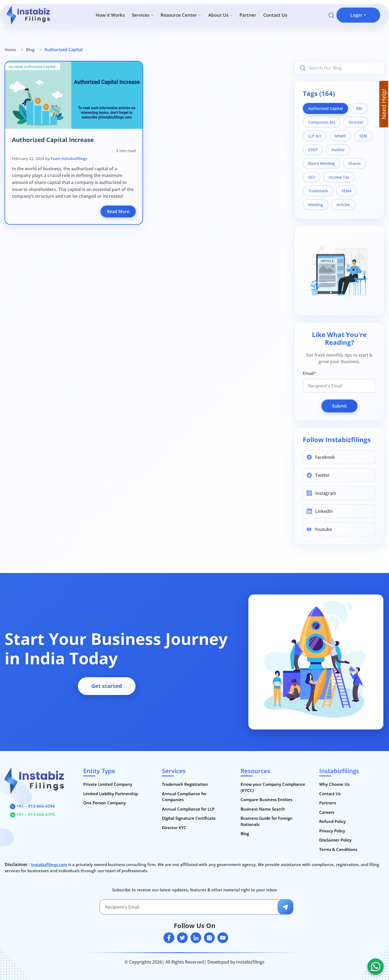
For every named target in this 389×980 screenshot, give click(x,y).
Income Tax (339, 177)
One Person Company (105, 803)
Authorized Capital (325, 108)
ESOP (313, 150)
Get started (107, 686)
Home (10, 50)
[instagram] (209, 938)
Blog (30, 50)
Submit (339, 406)
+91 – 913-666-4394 (32, 806)
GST (312, 177)
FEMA (347, 191)
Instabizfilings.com (49, 864)
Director (356, 122)
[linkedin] (196, 938)
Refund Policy (332, 821)
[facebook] (169, 938)
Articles (343, 205)
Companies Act (322, 122)
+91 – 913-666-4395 (32, 814)
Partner (248, 15)
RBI (359, 108)
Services (143, 15)
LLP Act (315, 136)
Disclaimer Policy (335, 840)
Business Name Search (263, 809)
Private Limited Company (108, 784)
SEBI (363, 136)
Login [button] (357, 15)
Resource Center (181, 15)
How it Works (110, 15)
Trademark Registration (185, 784)
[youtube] (223, 938)
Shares (355, 163)
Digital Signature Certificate (189, 818)
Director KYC (174, 828)
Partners (328, 803)
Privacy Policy (332, 831)
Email (310, 373)
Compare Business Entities (266, 800)
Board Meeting (322, 163)
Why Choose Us (334, 784)
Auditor (338, 150)
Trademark (318, 191)
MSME (340, 136)
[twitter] (182, 938)
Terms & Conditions (338, 849)
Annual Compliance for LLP (188, 809)
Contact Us (275, 15)
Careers (327, 812)
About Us (220, 15)
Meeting (316, 205)
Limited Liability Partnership (111, 794)
